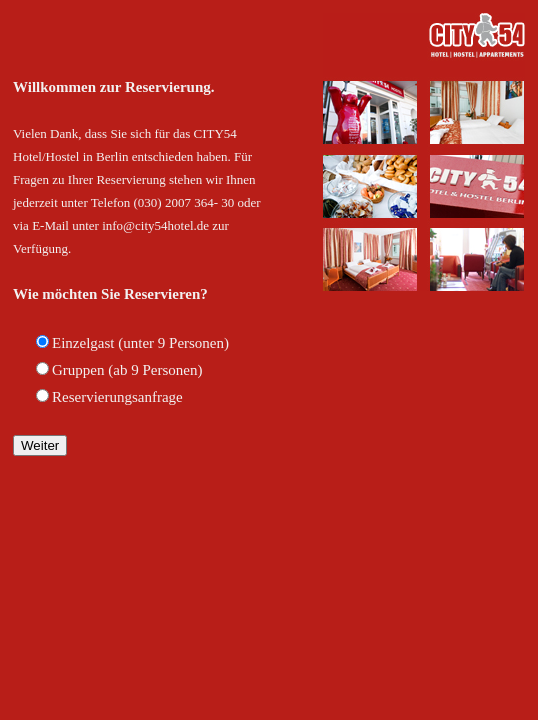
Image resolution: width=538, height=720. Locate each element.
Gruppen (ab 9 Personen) (127, 370)
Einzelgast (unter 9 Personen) (140, 343)
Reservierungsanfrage (117, 397)
